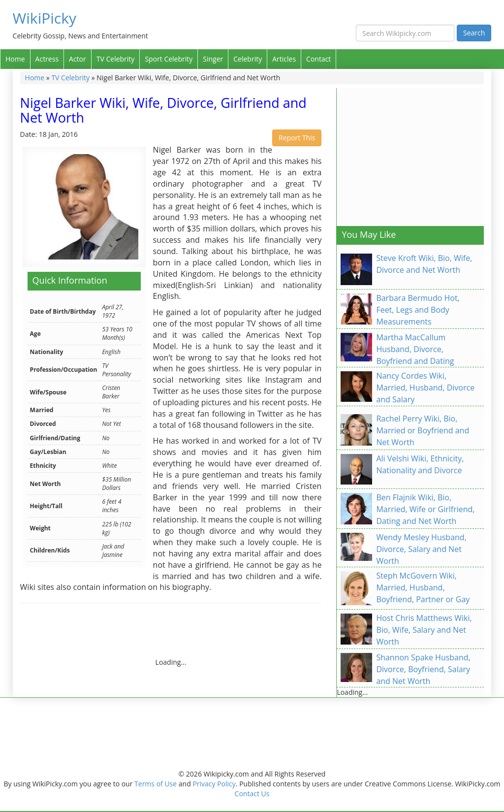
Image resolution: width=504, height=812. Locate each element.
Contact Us (252, 794)
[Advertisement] (199, 635)
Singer (213, 59)
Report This (297, 138)
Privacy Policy (214, 784)
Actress (47, 59)
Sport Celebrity (169, 59)
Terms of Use (156, 784)
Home (15, 59)
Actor (78, 59)
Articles (284, 59)
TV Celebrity (116, 59)
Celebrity (248, 59)
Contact (318, 59)
